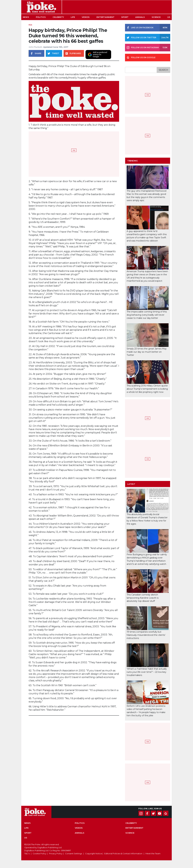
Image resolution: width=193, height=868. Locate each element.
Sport (125, 17)
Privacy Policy (56, 854)
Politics (41, 17)
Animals (140, 17)
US (169, 17)
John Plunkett (35, 47)
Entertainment (105, 17)
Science (156, 17)
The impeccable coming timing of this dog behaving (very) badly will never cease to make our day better (147, 315)
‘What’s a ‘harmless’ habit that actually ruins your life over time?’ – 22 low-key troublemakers (147, 672)
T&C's (27, 854)
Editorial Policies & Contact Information (123, 854)
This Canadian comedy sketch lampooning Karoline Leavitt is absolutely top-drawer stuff (143, 598)
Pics (30, 25)
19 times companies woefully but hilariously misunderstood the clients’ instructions (146, 635)
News (26, 17)
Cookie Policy (40, 854)
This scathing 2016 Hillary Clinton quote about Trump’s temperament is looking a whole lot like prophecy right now (147, 389)
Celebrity (58, 17)
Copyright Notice (94, 854)
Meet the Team (153, 854)
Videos (86, 17)
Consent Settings (74, 854)
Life (73, 17)
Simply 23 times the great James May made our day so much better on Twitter (147, 352)
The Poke (41, 7)
